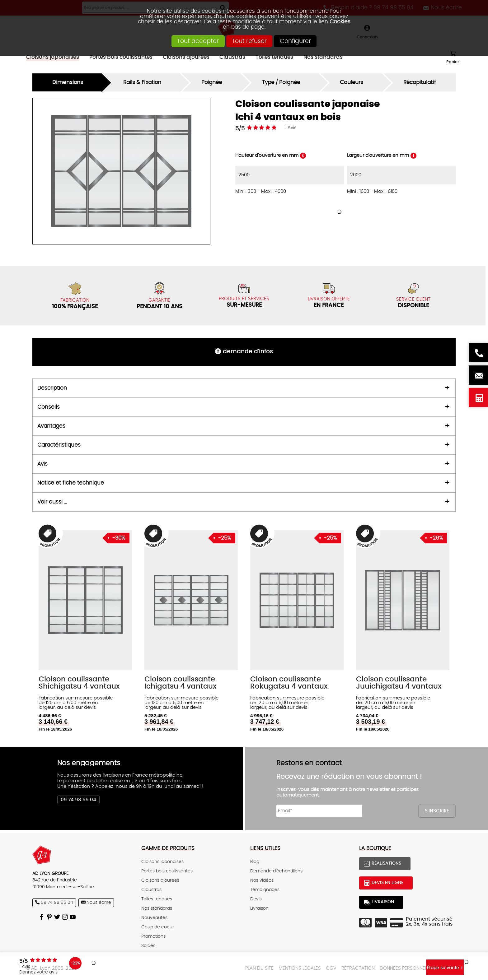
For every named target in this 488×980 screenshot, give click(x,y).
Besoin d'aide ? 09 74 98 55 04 (478, 353)
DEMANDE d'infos (248, 352)
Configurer (310, 41)
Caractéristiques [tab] (59, 445)
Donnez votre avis (53, 971)
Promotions (153, 936)
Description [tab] (52, 388)
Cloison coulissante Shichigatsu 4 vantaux (79, 683)
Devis (256, 899)
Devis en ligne (478, 397)
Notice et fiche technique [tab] (71, 483)
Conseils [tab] (49, 407)
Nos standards (157, 908)
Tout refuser (249, 41)
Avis (291, 128)
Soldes (148, 946)
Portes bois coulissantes (167, 871)
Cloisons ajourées (160, 880)
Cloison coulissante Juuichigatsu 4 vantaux (399, 683)
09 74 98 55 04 (78, 800)
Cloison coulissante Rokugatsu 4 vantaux (289, 683)
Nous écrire (478, 375)
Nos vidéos (262, 880)
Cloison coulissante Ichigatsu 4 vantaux (180, 683)
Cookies (340, 22)
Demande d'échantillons (276, 871)
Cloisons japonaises (162, 862)
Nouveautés (154, 918)
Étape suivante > (430, 966)
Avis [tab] (42, 464)
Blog (255, 862)
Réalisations (386, 863)
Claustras (151, 890)
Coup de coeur (158, 927)
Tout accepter (183, 41)
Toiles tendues (157, 899)
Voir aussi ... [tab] (52, 502)
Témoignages (265, 890)
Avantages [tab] (51, 426)
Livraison (259, 908)
